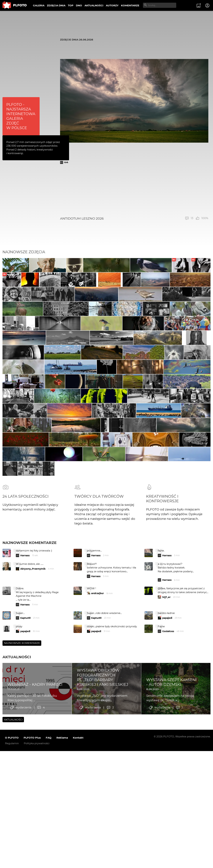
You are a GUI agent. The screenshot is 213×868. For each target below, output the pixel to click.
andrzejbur (98, 755)
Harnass (25, 717)
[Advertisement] (134, 190)
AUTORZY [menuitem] (112, 5)
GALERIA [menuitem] (39, 5)
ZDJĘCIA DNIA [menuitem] (56, 5)
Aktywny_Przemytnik (33, 731)
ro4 (66, 162)
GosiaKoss (168, 793)
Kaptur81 (25, 780)
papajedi (167, 780)
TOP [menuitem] (71, 5)
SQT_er (166, 759)
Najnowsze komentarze (30, 704)
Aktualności (17, 819)
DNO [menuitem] (79, 5)
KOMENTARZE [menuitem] (130, 5)
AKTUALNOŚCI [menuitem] (94, 5)
